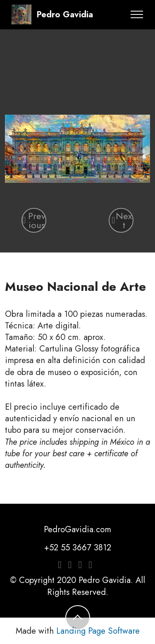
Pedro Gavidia (65, 14)
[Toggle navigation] (137, 14)
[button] (34, 220)
